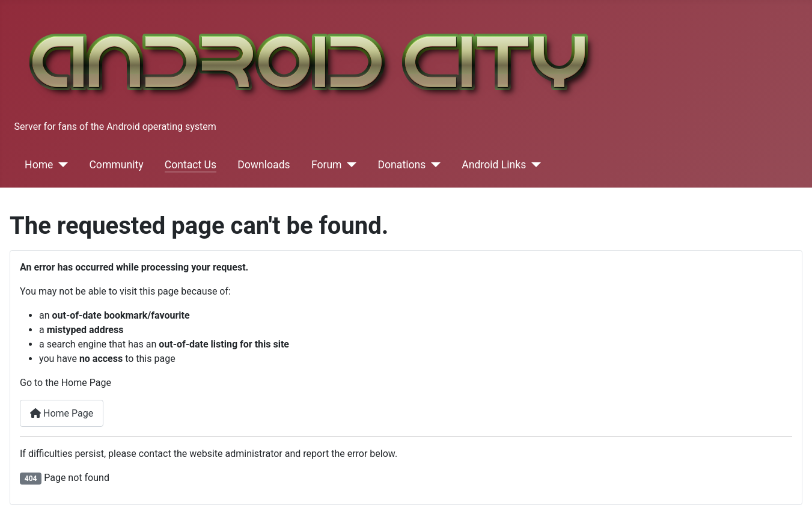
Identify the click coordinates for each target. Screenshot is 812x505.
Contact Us (191, 165)
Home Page (62, 413)
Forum (327, 165)
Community (116, 165)
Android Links (494, 165)
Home (39, 165)
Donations (402, 165)
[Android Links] (533, 165)
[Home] (60, 165)
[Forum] (350, 165)
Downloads (264, 165)
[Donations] (433, 165)
